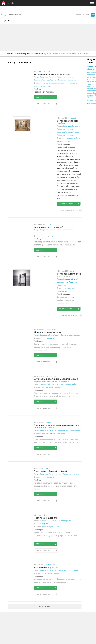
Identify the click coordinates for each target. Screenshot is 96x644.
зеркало (45, 236)
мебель (77, 138)
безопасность (62, 282)
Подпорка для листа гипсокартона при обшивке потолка (56, 426)
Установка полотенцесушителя (52, 74)
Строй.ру (12, 3)
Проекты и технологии (66, 77)
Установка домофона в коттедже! (69, 275)
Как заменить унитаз (46, 567)
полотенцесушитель (42, 86)
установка (46, 83)
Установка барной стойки (67, 122)
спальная (61, 230)
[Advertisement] (45, 31)
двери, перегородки (63, 521)
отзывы (68, 288)
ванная (54, 80)
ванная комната (57, 83)
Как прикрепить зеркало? (49, 227)
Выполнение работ (69, 384)
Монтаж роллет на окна (48, 332)
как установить (71, 83)
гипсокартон (47, 433)
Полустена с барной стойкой (50, 471)
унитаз (44, 573)
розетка (45, 387)
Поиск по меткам (82, 15)
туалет (60, 570)
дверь (44, 527)
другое (58, 335)
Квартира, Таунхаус (48, 77)
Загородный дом (70, 279)
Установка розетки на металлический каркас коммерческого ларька (56, 380)
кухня (76, 132)
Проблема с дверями (46, 518)
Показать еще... (45, 606)
